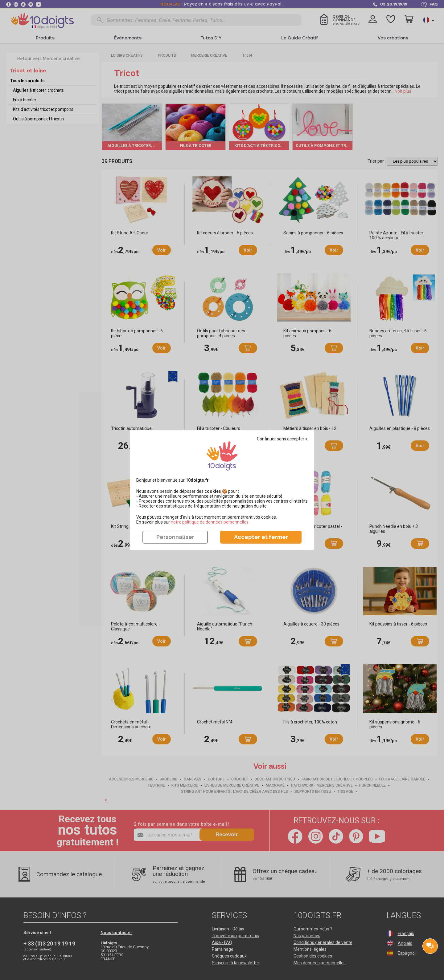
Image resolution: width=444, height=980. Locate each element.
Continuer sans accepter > (282, 439)
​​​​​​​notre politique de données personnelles (210, 522)
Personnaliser (175, 537)
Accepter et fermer (261, 537)
